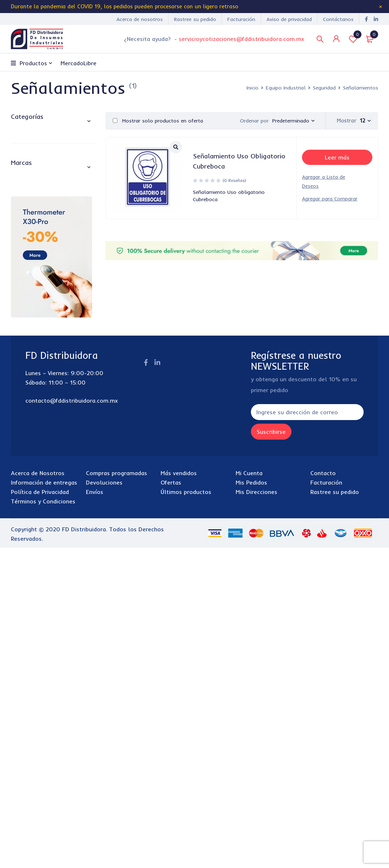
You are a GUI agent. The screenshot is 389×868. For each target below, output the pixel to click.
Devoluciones (104, 803)
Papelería (24, 340)
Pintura (28, 223)
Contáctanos (338, 19)
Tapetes (36, 307)
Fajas (32, 266)
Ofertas (171, 803)
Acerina (30, 451)
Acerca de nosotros (140, 19)
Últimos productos (186, 812)
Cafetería (24, 150)
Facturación (241, 19)
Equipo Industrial (286, 88)
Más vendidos (179, 793)
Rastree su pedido (195, 19)
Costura (29, 182)
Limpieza (24, 324)
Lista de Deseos (353, 39)
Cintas (34, 252)
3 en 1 (28, 412)
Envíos (95, 812)
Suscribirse (278, 752)
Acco (27, 438)
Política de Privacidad (40, 812)
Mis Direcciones (256, 812)
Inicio (253, 88)
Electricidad (34, 196)
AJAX (27, 490)
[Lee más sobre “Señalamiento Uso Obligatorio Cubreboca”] (337, 157)
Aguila (29, 464)
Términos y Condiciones (43, 822)
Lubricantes (34, 209)
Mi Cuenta (249, 793)
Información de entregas (44, 803)
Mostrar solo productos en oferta (158, 121)
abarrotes (26, 133)
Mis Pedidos (251, 803)
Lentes (34, 280)
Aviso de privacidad (289, 19)
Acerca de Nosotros (38, 793)
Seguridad (324, 88)
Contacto (323, 793)
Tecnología (28, 357)
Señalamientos (46, 294)
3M (24, 425)
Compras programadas (117, 793)
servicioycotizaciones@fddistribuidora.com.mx (241, 39)
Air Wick (31, 477)
